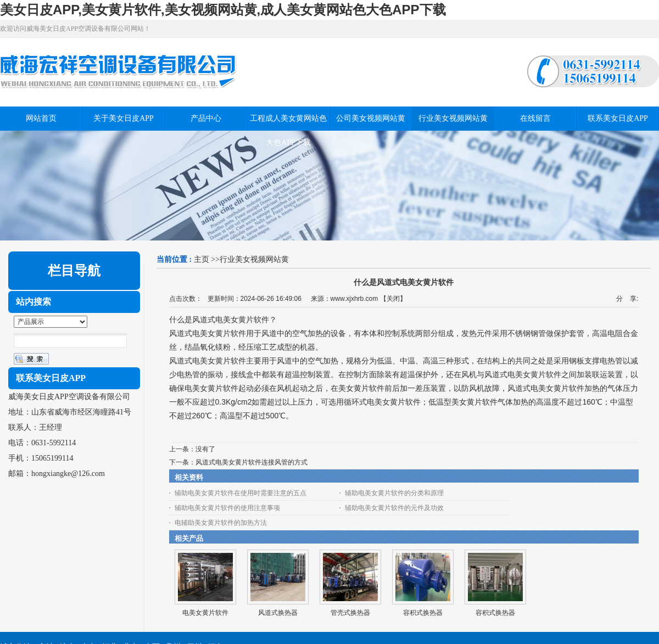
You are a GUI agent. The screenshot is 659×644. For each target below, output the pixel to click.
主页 (202, 259)
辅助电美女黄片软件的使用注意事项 (227, 508)
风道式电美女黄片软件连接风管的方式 (252, 462)
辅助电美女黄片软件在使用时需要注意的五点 (241, 493)
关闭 (393, 299)
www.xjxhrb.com (354, 299)
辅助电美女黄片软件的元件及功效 (394, 508)
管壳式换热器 (350, 613)
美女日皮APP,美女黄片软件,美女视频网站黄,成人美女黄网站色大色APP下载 (223, 10)
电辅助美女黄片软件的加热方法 (221, 523)
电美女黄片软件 (205, 613)
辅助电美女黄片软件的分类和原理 (394, 493)
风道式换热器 (278, 613)
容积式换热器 (423, 613)
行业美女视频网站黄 (254, 259)
